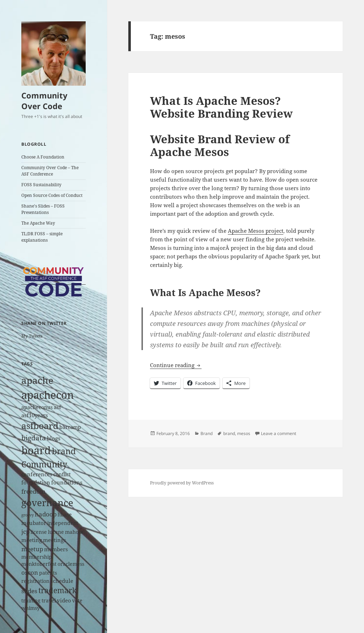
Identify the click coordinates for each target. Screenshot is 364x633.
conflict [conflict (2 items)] (62, 474)
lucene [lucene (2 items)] (56, 532)
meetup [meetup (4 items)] (32, 549)
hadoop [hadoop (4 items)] (46, 514)
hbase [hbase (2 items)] (65, 515)
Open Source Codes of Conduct (52, 195)
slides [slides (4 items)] (29, 591)
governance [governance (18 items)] (47, 503)
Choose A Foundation (43, 157)
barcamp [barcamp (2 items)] (70, 427)
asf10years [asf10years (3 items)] (35, 415)
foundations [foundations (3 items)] (67, 482)
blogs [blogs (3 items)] (54, 438)
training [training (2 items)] (31, 601)
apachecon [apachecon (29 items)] (48, 395)
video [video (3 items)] (64, 600)
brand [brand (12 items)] (64, 451)
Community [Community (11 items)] (44, 464)
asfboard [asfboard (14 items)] (40, 426)
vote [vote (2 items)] (77, 601)
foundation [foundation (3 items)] (36, 482)
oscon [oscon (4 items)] (30, 572)
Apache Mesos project (256, 231)
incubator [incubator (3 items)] (34, 523)
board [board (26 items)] (36, 450)
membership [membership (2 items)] (37, 557)
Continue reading (176, 365)
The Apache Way (38, 223)
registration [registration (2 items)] (35, 581)
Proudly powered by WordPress (182, 483)
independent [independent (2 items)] (63, 523)
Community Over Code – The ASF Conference (50, 171)
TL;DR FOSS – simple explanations (42, 237)
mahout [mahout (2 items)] (74, 532)
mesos (244, 433)
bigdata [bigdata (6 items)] (34, 438)
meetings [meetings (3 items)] (55, 540)
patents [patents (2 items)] (48, 573)
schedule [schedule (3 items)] (62, 581)
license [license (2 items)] (39, 532)
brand (229, 433)
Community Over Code (44, 101)
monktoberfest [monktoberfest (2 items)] (39, 564)
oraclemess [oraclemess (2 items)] (71, 564)
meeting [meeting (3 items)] (32, 540)
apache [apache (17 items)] (37, 380)
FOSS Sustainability (41, 185)
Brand (207, 433)
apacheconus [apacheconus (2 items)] (37, 407)
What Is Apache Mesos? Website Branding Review (221, 107)
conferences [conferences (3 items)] (37, 474)
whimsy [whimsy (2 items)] (31, 608)
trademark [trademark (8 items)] (57, 590)
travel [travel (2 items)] (49, 601)
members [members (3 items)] (56, 549)
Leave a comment (279, 433)
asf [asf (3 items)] (57, 407)
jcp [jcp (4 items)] (25, 532)
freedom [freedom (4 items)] (33, 491)
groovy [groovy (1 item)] (28, 515)
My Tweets (32, 336)
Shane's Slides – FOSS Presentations (43, 209)
